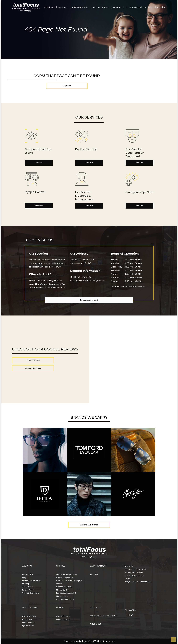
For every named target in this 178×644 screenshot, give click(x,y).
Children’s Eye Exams (65, 578)
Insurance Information (32, 581)
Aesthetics (96, 608)
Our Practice (28, 574)
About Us (49, 7)
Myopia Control (63, 590)
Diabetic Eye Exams (64, 587)
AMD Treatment (80, 7)
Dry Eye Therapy (29, 616)
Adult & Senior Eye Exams (67, 574)
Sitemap (26, 584)
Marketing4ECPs (83, 641)
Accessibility (27, 587)
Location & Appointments (138, 7)
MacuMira (94, 574)
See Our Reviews (33, 368)
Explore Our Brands (89, 525)
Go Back (67, 86)
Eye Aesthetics (28, 625)
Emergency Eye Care (65, 599)
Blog (24, 578)
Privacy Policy (28, 590)
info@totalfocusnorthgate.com (91, 280)
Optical (117, 7)
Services (62, 7)
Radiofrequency (29, 622)
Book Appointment (89, 300)
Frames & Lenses (63, 616)
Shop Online (160, 7)
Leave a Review (33, 360)
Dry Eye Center (100, 7)
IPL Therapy (27, 619)
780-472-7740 (84, 277)
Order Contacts (63, 619)
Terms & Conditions (31, 593)
